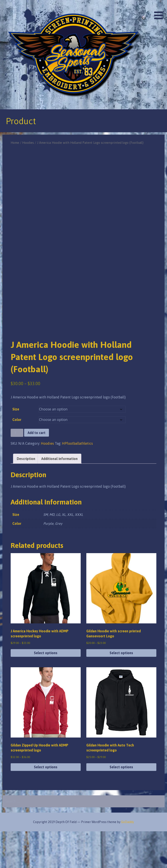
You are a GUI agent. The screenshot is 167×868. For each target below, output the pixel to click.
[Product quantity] (17, 469)
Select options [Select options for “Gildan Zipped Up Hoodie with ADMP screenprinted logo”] (46, 804)
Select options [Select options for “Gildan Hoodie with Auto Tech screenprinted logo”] (121, 804)
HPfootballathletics (77, 480)
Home (15, 143)
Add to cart (37, 469)
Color (17, 456)
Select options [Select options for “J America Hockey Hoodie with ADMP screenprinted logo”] (46, 690)
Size (16, 446)
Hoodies (28, 143)
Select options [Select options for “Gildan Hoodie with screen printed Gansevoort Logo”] (121, 690)
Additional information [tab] (59, 495)
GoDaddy (128, 859)
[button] (160, 10)
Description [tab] (26, 495)
